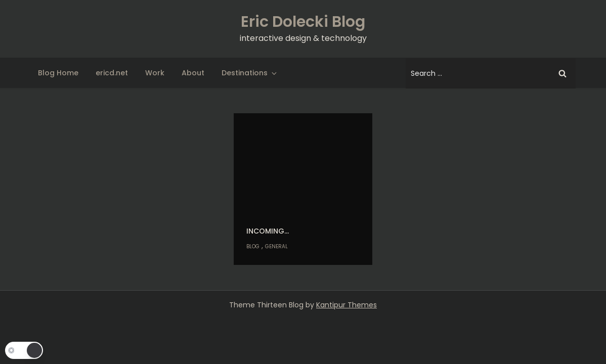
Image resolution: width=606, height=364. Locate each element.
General (276, 246)
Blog (253, 246)
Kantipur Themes (347, 305)
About (193, 73)
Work (155, 73)
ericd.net (112, 73)
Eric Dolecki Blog (303, 22)
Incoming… (268, 231)
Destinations (250, 73)
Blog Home (58, 73)
